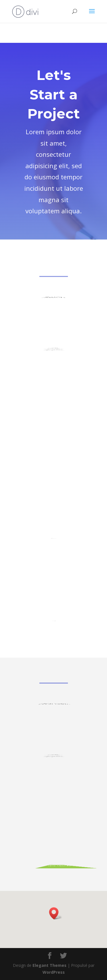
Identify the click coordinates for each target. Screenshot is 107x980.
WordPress (54, 972)
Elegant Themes (50, 965)
